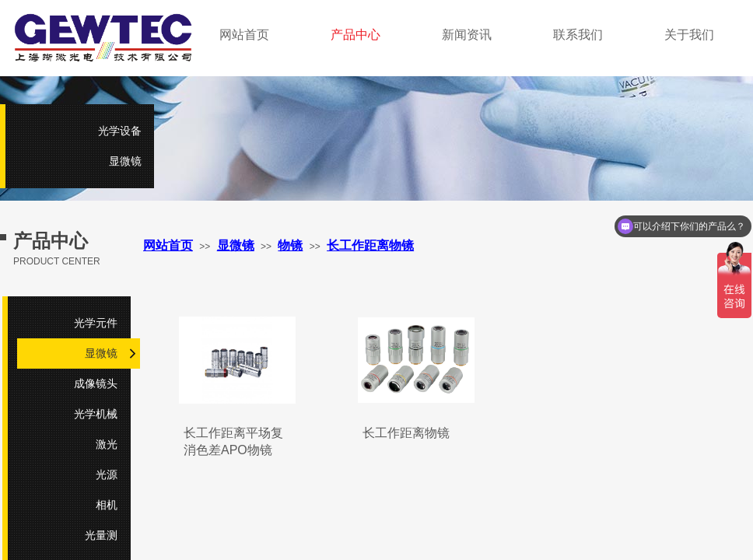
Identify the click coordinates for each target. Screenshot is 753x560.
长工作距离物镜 (406, 433)
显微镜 (236, 245)
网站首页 (168, 245)
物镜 (290, 245)
